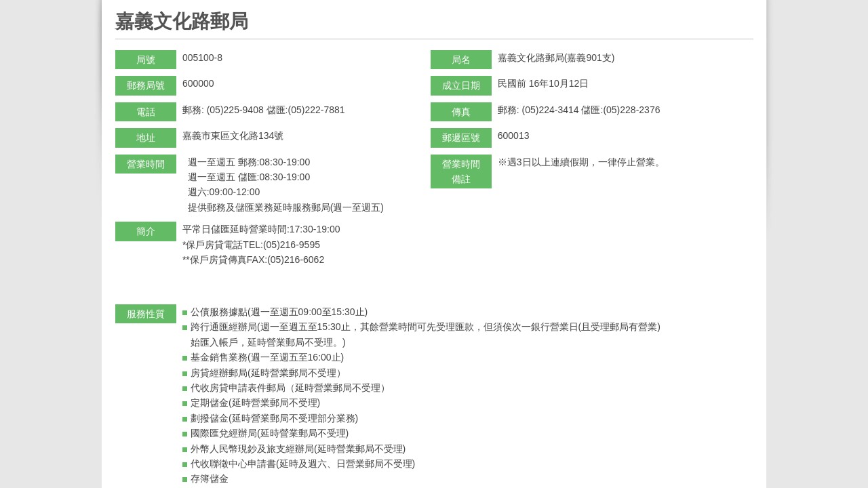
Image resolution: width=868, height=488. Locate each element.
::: (120, 6)
